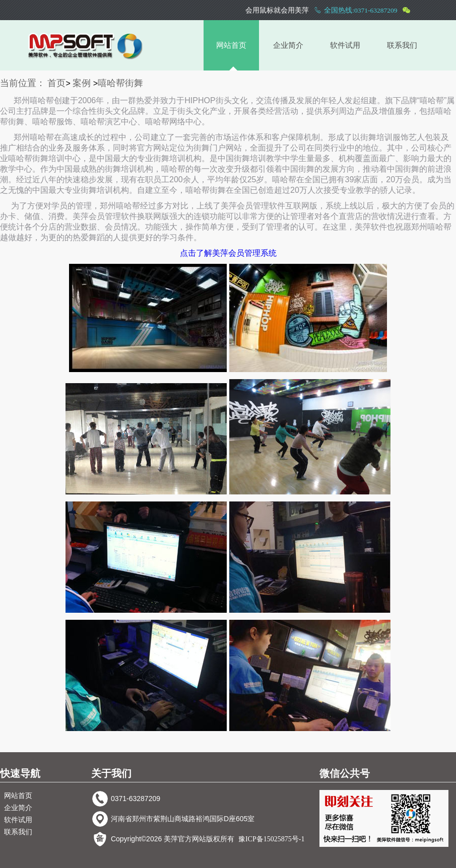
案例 (82, 83)
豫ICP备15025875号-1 (271, 839)
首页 (56, 83)
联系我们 (402, 45)
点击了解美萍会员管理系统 (228, 253)
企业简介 (288, 45)
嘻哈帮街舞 (120, 83)
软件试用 (345, 45)
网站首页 (231, 45)
